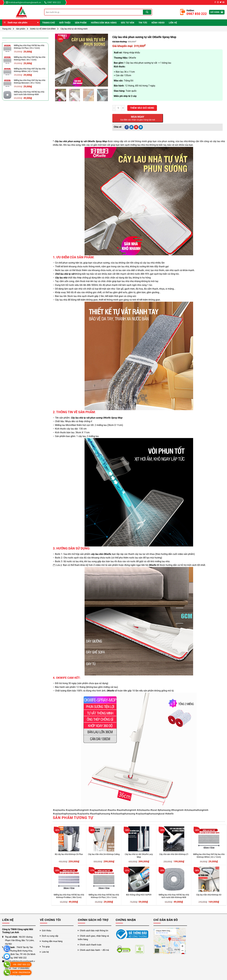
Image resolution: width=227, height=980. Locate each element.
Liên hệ (173, 23)
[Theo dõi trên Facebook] (215, 2)
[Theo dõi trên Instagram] (218, 2)
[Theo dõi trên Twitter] (221, 2)
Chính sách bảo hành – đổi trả (94, 950)
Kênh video (158, 23)
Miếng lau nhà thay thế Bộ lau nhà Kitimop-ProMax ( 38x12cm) (69, 896)
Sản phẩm (81, 23)
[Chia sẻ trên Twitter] (131, 127)
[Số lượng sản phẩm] (118, 108)
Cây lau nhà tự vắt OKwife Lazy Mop (139, 856)
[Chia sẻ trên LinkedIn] (141, 127)
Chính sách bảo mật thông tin (94, 931)
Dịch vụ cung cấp (50, 936)
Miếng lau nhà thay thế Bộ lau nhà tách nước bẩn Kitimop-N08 (174, 896)
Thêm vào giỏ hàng (142, 108)
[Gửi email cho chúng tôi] (223, 2)
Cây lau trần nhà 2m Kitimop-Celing (104, 854)
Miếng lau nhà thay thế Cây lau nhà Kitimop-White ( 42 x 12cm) (209, 856)
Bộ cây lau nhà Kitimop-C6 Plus (69, 854)
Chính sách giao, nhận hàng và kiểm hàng (93, 938)
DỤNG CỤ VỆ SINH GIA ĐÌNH (43, 29)
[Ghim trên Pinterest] (136, 127)
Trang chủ (48, 23)
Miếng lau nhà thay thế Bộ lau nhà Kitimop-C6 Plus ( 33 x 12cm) (104, 896)
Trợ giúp (46, 947)
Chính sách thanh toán (91, 945)
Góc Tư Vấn (128, 23)
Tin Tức (143, 23)
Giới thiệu (65, 23)
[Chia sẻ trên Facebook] (127, 127)
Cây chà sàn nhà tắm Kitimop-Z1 (174, 854)
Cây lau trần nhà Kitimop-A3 (209, 895)
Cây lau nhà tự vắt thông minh (74, 29)
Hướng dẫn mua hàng (104, 23)
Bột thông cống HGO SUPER (139, 895)
